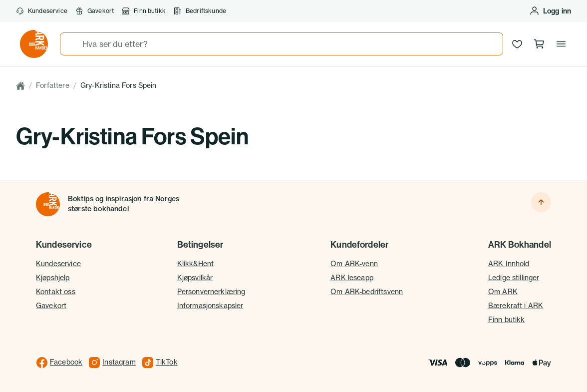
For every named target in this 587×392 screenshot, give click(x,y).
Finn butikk (144, 11)
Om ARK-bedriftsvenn (367, 292)
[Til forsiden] (48, 204)
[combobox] (282, 44)
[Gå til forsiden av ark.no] (34, 44)
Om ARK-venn (354, 264)
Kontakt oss (56, 292)
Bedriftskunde (200, 11)
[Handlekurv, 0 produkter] (539, 44)
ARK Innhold (509, 264)
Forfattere (53, 85)
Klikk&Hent (196, 264)
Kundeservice (42, 11)
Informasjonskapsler (210, 306)
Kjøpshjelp (53, 278)
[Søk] (71, 44)
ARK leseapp (352, 278)
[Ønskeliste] (517, 44)
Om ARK (503, 292)
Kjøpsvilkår (195, 278)
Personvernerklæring (211, 292)
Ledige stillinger (514, 278)
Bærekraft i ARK (516, 306)
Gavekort (95, 11)
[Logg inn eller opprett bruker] (550, 11)
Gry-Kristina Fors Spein (119, 85)
